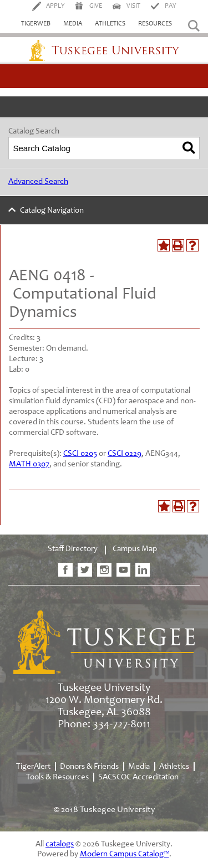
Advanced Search (38, 182)
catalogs (60, 844)
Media (73, 24)
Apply (55, 6)
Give (96, 6)
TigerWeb (36, 24)
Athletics (110, 24)
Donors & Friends (89, 767)
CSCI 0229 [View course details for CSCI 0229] (125, 454)
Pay (171, 6)
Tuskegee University (104, 51)
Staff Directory (73, 549)
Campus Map (135, 549)
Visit (133, 6)
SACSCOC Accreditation (138, 777)
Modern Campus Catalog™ (125, 854)
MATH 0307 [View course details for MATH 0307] (29, 464)
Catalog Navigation (52, 211)
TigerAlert (33, 767)
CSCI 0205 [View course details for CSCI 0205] (80, 454)
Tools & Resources (57, 777)
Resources (155, 24)
